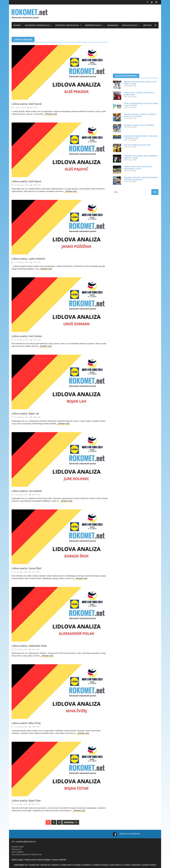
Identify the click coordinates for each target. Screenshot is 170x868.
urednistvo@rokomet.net (26, 842)
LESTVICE (147, 25)
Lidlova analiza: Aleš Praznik (27, 104)
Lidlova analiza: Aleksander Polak (29, 646)
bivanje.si (78, 865)
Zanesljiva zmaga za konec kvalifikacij (139, 125)
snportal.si (56, 865)
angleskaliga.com (21, 865)
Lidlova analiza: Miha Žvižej (26, 723)
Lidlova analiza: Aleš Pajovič (26, 181)
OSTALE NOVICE (129, 25)
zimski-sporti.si (67, 865)
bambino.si (88, 865)
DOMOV (17, 25)
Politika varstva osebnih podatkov (38, 860)
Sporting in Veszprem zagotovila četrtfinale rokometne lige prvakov (141, 178)
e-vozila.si (127, 865)
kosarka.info (34, 865)
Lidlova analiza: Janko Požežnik (28, 259)
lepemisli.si (137, 865)
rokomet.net (45, 865)
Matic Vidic (34, 107)
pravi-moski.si (116, 865)
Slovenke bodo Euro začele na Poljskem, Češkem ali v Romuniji (140, 115)
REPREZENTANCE (93, 25)
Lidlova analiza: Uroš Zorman (27, 336)
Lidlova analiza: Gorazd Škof (26, 568)
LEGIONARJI (113, 25)
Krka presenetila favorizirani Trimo (137, 145)
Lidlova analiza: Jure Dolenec (27, 491)
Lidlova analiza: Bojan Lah (25, 414)
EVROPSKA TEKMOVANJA (67, 25)
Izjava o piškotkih (59, 860)
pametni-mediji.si (149, 865)
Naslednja (71, 822)
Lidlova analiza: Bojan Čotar (26, 801)
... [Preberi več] (50, 114)
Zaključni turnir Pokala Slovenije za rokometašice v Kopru (138, 168)
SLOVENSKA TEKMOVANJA (37, 25)
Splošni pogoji (17, 860)
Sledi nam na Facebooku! (130, 834)
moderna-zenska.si (101, 865)
